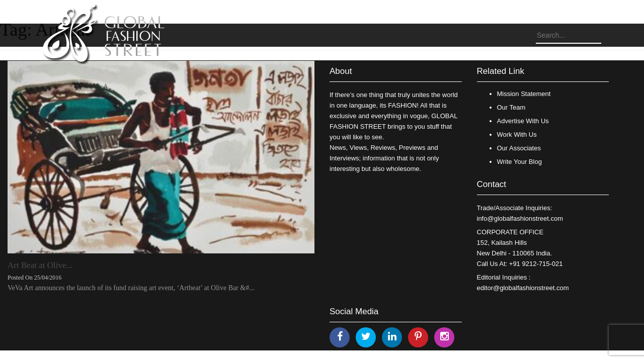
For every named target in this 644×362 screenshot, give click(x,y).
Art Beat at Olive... (40, 265)
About (341, 71)
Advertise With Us (523, 121)
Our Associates (519, 148)
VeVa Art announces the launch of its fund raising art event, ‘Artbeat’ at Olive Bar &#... (131, 288)
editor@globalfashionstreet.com (523, 288)
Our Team (511, 107)
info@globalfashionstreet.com (520, 218)
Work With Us (517, 134)
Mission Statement (524, 94)
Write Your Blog (519, 162)
